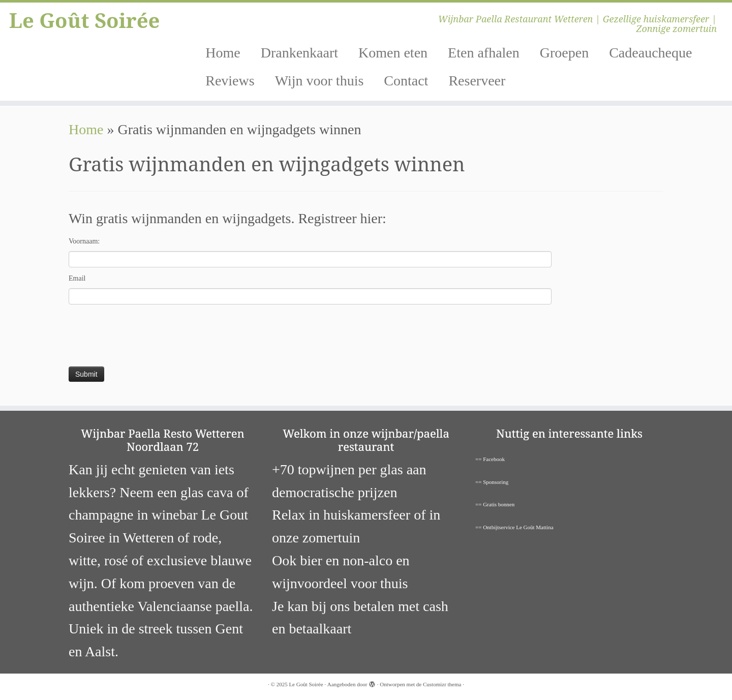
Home (223, 53)
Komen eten (393, 53)
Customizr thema (442, 684)
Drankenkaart (299, 53)
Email (77, 278)
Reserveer (477, 81)
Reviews (230, 81)
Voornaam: (84, 241)
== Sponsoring (492, 482)
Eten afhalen (484, 53)
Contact (406, 81)
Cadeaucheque (650, 53)
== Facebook (490, 459)
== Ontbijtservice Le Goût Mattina (514, 527)
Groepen (564, 53)
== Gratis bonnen (495, 504)
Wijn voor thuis (319, 81)
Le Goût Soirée (85, 20)
